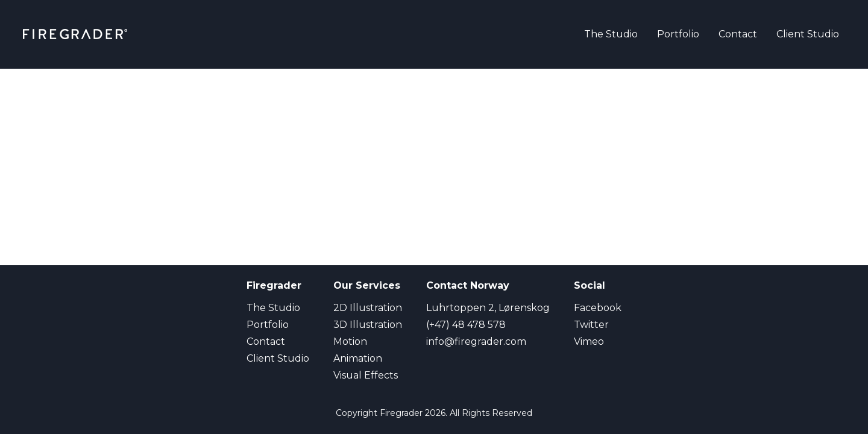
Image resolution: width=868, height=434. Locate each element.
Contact (738, 34)
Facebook (598, 308)
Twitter (591, 325)
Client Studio (808, 34)
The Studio (611, 34)
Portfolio (678, 34)
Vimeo (589, 341)
